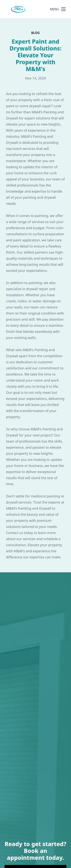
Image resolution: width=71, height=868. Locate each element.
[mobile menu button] (63, 9)
